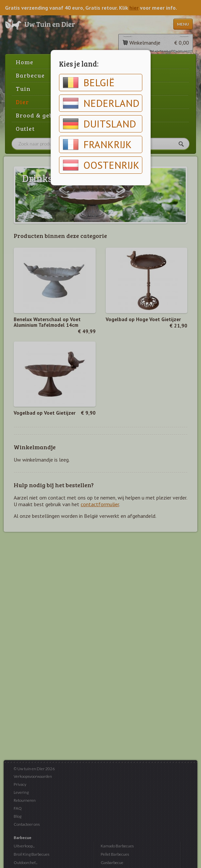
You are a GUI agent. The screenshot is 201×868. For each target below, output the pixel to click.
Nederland (101, 103)
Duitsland (99, 124)
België (89, 83)
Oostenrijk (101, 165)
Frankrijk (97, 144)
